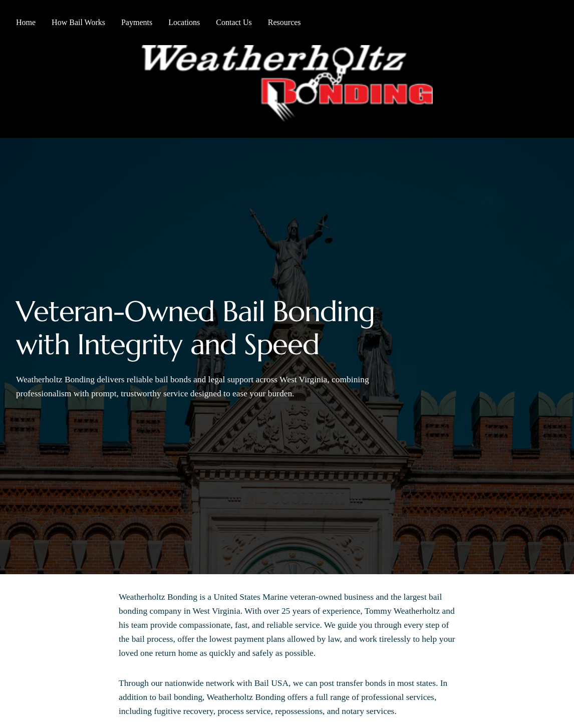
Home (26, 22)
